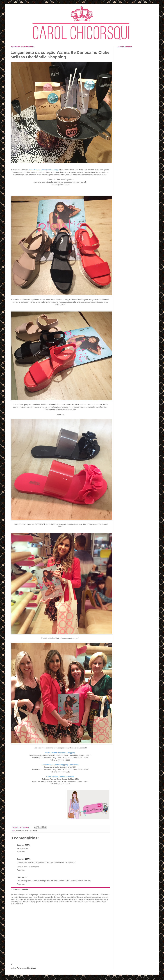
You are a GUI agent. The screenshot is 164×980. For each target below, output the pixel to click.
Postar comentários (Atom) (26, 968)
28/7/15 (28, 845)
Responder (21, 852)
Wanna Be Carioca (31, 831)
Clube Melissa (20, 831)
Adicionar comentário (20, 890)
